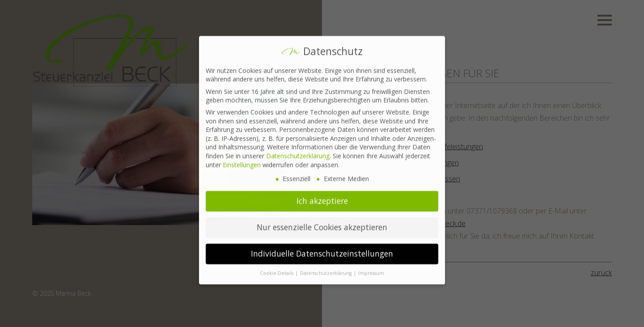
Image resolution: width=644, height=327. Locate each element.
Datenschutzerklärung (298, 151)
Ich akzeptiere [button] (322, 196)
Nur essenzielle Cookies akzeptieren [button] (322, 222)
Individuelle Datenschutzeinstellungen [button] (322, 248)
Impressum (371, 268)
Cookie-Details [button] (277, 268)
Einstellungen (242, 160)
